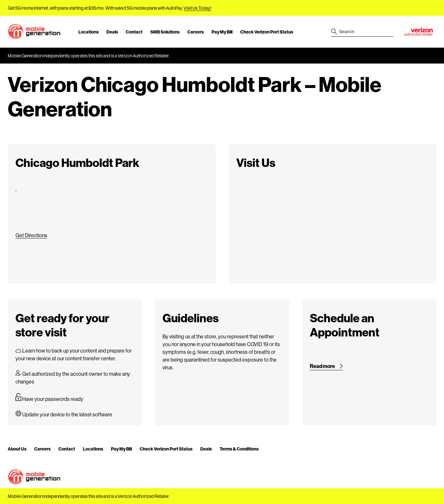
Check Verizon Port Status (267, 32)
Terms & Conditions (239, 449)
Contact (134, 32)
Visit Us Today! (197, 8)
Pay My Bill (222, 32)
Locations (89, 32)
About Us (17, 449)
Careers (196, 32)
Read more (322, 366)
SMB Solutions (165, 32)
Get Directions (31, 235)
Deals (112, 32)
